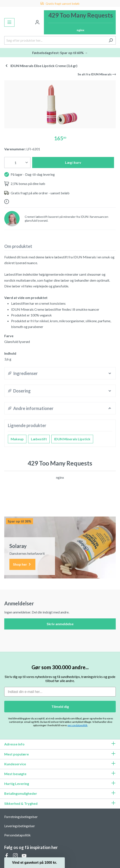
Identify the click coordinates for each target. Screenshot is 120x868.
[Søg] (111, 40)
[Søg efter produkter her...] (55, 40)
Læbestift (39, 439)
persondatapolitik (77, 725)
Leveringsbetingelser (20, 826)
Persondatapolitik (17, 835)
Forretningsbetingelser (21, 817)
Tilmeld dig (60, 706)
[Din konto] (37, 22)
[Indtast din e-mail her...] (60, 692)
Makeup (17, 439)
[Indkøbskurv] (80, 22)
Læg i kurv (73, 162)
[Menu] (9, 22)
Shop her (22, 564)
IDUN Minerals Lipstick (72, 439)
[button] (35, 863)
